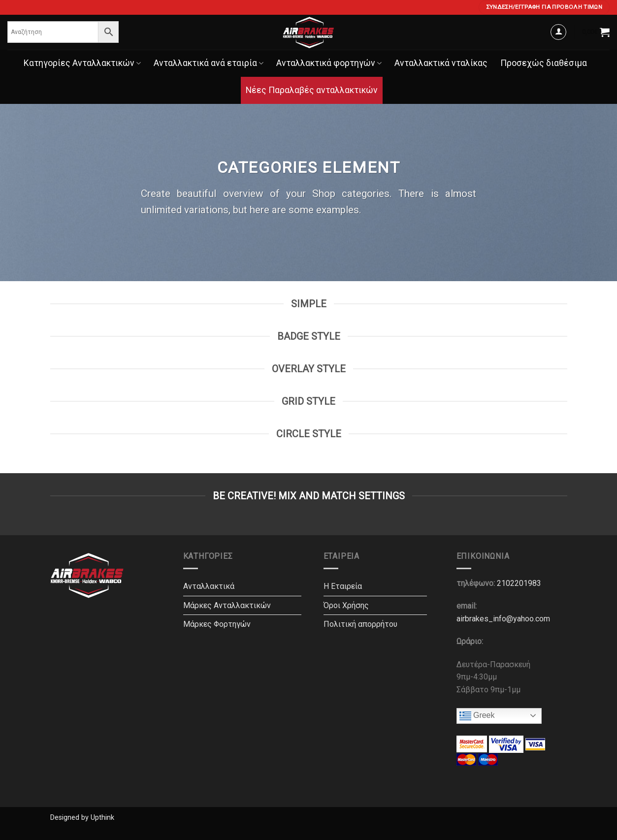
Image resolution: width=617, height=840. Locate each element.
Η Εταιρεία (343, 586)
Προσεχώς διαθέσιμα (544, 63)
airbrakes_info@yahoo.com (503, 619)
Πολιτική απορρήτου (360, 624)
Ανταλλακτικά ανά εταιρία (209, 63)
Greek (477, 716)
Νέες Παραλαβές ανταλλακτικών (312, 90)
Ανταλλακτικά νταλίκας (441, 63)
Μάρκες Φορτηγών (217, 624)
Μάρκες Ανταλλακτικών (227, 605)
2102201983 (519, 583)
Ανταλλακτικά (209, 586)
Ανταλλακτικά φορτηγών (329, 63)
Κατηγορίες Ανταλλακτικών (82, 63)
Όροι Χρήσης (346, 605)
